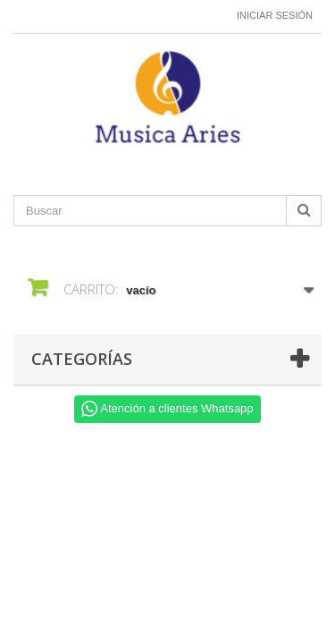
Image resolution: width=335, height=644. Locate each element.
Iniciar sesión (275, 15)
